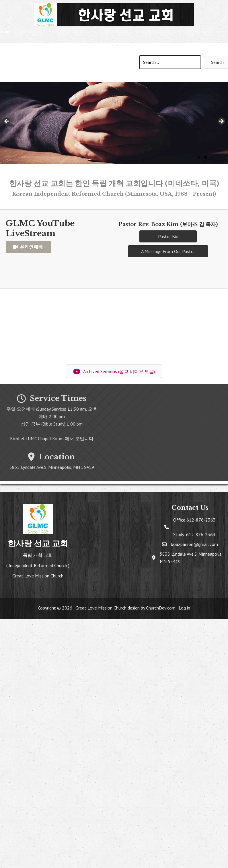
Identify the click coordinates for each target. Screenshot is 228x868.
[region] (114, 123)
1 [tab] (199, 157)
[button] (40, 33)
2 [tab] (205, 157)
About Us (28, 32)
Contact (114, 45)
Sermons (56, 32)
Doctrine (174, 32)
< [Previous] (7, 122)
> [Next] (221, 122)
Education (145, 32)
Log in (184, 608)
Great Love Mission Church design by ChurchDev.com (125, 608)
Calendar (85, 32)
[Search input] (170, 62)
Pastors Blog (117, 32)
